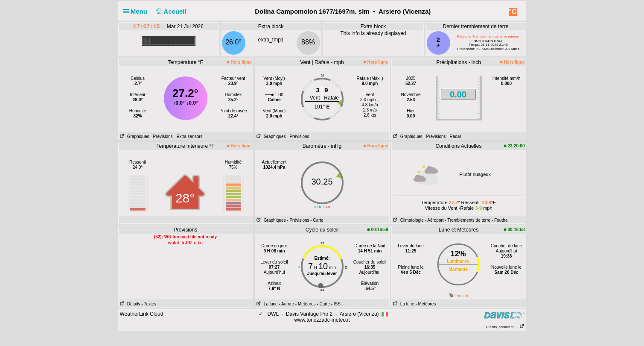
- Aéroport (434, 220)
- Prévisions (161, 136)
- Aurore (286, 304)
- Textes (149, 304)
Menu (137, 11)
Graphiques (134, 136)
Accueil (170, 11)
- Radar (454, 136)
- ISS (336, 304)
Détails (130, 304)
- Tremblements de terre (468, 220)
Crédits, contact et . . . (505, 327)
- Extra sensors (188, 136)
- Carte (317, 220)
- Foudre (500, 220)
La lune (267, 304)
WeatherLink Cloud (142, 314)
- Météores (306, 304)
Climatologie (408, 220)
